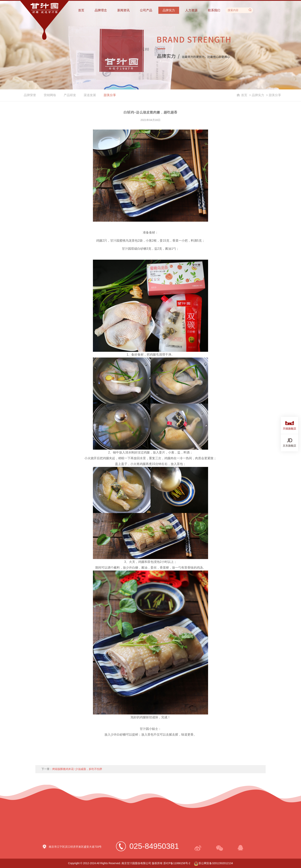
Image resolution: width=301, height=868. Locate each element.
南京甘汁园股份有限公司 (136, 863)
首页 (81, 10)
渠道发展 (90, 95)
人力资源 (191, 10)
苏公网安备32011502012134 (214, 863)
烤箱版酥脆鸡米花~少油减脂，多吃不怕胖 (77, 769)
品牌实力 (169, 10)
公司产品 (146, 10)
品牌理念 (101, 10)
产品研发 (70, 95)
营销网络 (50, 95)
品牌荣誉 (30, 95)
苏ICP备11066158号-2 (177, 863)
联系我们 (214, 10)
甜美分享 (110, 95)
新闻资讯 (123, 10)
